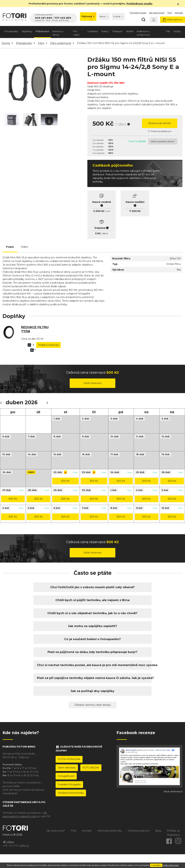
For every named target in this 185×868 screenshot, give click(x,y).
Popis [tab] (10, 247)
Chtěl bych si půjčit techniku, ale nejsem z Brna (92, 600)
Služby (177, 31)
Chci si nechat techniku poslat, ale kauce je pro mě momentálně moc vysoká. (93, 665)
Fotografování (66, 776)
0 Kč (108, 211)
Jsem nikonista (67, 768)
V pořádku (156, 865)
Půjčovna (88, 16)
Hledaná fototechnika (71, 793)
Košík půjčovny (173, 20)
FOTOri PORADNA (69, 759)
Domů (6, 43)
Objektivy (27, 31)
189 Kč (105, 234)
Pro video (76, 33)
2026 (31, 402)
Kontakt (179, 13)
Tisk (168, 31)
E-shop (118, 16)
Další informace (171, 865)
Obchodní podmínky (110, 831)
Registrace (173, 835)
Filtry (41, 43)
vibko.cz (24, 845)
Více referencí (173, 792)
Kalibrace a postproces (143, 33)
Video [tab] (24, 247)
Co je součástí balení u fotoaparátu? (92, 639)
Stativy (105, 31)
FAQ (170, 13)
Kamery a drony (58, 33)
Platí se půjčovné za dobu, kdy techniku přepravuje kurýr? (92, 652)
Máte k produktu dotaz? (163, 141)
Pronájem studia (138, 13)
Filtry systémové (61, 43)
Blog (158, 831)
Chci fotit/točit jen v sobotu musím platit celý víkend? (92, 587)
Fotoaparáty (11, 31)
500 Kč (65, 481)
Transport (117, 31)
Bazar (104, 16)
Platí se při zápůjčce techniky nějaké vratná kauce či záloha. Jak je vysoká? (93, 678)
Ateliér (130, 31)
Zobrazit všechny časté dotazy (93, 705)
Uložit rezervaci (92, 383)
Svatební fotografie (69, 784)
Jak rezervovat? (157, 13)
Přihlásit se (173, 831)
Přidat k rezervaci (49, 345)
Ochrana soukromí (139, 831)
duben (15, 402)
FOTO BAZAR (91, 768)
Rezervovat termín (160, 123)
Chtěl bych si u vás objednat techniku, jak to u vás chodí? (92, 613)
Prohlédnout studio (139, 4)
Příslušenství (42, 31)
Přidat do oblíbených (160, 131)
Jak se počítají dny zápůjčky (92, 691)
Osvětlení (93, 31)
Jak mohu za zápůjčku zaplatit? (92, 626)
